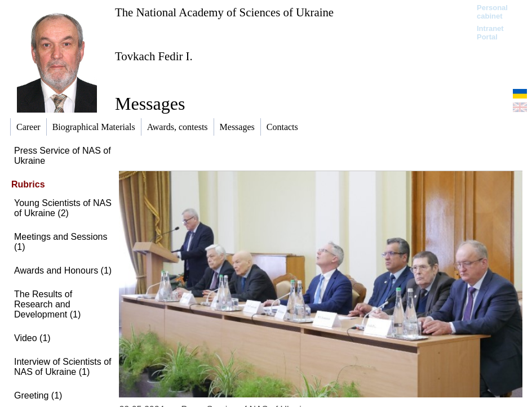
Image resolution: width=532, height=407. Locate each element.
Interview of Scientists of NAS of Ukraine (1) (63, 367)
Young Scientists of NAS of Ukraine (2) (63, 208)
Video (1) (32, 338)
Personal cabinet (492, 12)
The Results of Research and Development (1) (47, 304)
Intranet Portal (490, 33)
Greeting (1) (38, 395)
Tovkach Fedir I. (154, 56)
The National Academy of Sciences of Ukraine (224, 12)
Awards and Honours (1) (63, 270)
